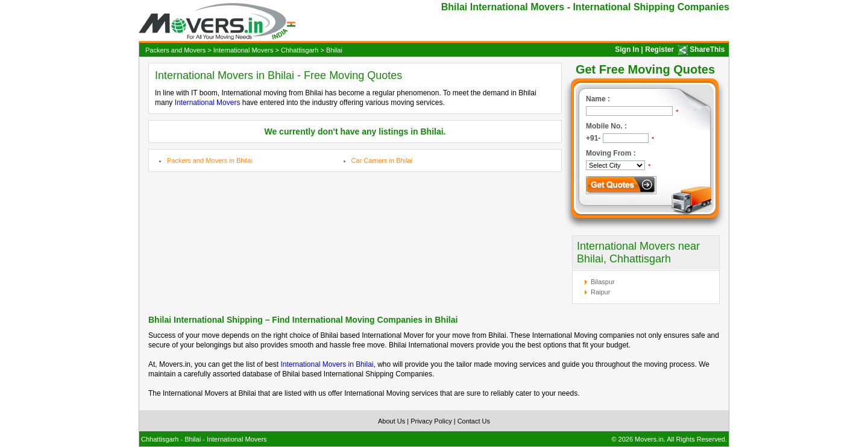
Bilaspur (603, 282)
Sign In (627, 49)
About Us (392, 421)
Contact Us (474, 421)
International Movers (244, 50)
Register (659, 49)
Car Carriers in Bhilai (382, 160)
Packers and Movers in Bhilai (210, 160)
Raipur (600, 292)
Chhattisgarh (300, 50)
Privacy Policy (431, 421)
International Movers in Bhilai (327, 364)
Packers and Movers (175, 50)
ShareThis (707, 49)
